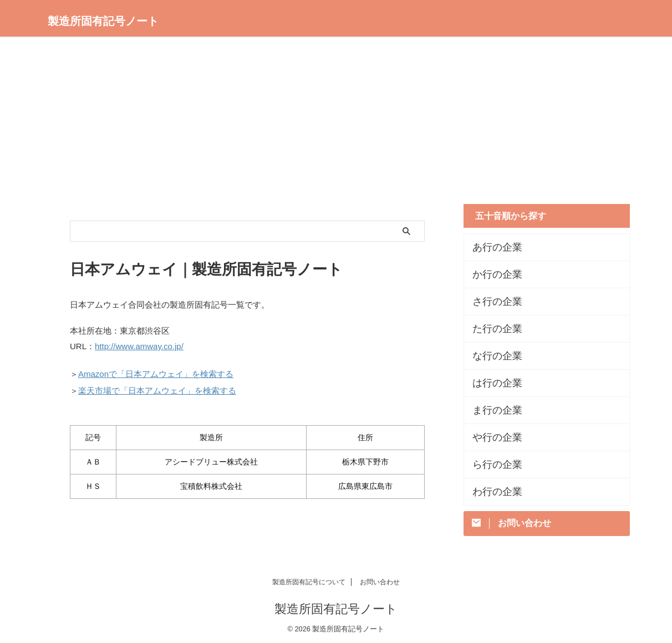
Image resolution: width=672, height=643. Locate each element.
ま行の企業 (492, 410)
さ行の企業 (492, 302)
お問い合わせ (380, 580)
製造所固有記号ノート (103, 21)
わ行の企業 (492, 492)
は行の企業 (492, 383)
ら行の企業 (492, 465)
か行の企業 (492, 274)
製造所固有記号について (309, 580)
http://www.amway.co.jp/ (139, 346)
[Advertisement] (336, 121)
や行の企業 (492, 437)
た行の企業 (492, 329)
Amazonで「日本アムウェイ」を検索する (156, 372)
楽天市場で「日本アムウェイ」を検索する (157, 387)
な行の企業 (492, 356)
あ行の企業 (492, 247)
